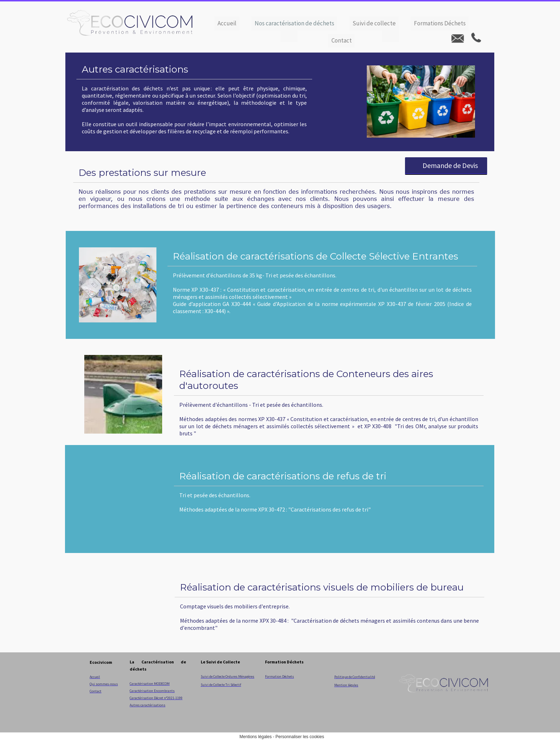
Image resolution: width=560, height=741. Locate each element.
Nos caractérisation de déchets (294, 23)
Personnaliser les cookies (300, 737)
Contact (342, 40)
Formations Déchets (440, 23)
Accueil (227, 23)
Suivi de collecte (374, 23)
